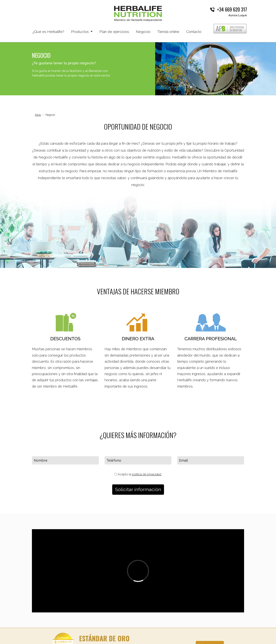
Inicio (38, 115)
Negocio (143, 32)
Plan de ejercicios (114, 32)
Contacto (194, 32)
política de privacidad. (147, 474)
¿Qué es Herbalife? (48, 31)
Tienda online (168, 32)
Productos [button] (80, 32)
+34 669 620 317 (232, 9)
